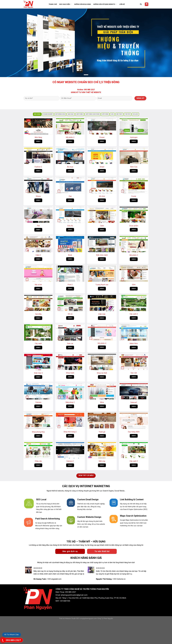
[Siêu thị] (70, 215)
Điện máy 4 (38, 373)
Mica (102, 402)
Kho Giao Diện (66, 4)
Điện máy (102, 314)
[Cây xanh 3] (134, 450)
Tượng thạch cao (102, 285)
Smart (102, 167)
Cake (102, 226)
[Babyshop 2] (70, 391)
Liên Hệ (122, 4)
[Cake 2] (38, 244)
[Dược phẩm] (134, 215)
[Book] (70, 244)
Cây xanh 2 (134, 314)
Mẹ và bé (38, 285)
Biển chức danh (102, 255)
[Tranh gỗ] (102, 421)
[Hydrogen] (134, 126)
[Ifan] (70, 185)
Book (70, 255)
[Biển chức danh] (102, 244)
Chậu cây (38, 461)
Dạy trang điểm (134, 432)
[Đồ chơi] (102, 185)
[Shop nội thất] (102, 362)
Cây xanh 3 (134, 461)
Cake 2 (38, 255)
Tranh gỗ (102, 432)
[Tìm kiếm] (141, 4)
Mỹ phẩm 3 (134, 255)
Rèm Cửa (134, 167)
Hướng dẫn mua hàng (83, 4)
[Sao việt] (134, 362)
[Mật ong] (102, 450)
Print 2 (70, 285)
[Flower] (102, 126)
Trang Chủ (53, 4)
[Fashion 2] (38, 156)
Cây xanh (38, 344)
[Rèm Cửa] (134, 156)
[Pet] (38, 215)
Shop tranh (70, 373)
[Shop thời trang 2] (70, 421)
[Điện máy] (102, 303)
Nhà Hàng (38, 137)
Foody (134, 196)
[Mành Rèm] (134, 333)
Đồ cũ (70, 314)
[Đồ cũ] (70, 303)
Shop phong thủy (38, 432)
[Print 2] (70, 274)
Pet (38, 226)
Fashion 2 (38, 167)
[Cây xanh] (38, 333)
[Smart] (102, 156)
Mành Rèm (134, 344)
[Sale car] (70, 333)
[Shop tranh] (70, 362)
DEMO (38, 141)
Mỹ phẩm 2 (70, 137)
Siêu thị (70, 226)
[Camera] (38, 391)
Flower (102, 137)
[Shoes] (38, 185)
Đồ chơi (102, 196)
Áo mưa (70, 167)
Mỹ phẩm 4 (102, 343)
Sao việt (134, 373)
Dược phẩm (134, 226)
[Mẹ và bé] (38, 274)
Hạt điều (38, 314)
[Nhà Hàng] (38, 126)
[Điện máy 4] (38, 362)
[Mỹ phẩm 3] (134, 244)
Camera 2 (70, 461)
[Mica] (102, 391)
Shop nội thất (102, 373)
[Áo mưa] (70, 156)
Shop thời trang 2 (70, 432)
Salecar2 (134, 402)
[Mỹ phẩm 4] (102, 332)
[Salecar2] (134, 391)
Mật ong (102, 461)
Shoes (38, 196)
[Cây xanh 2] (134, 303)
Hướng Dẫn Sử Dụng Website (105, 4)
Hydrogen (134, 137)
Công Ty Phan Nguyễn (105, 619)
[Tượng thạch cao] (102, 274)
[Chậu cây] (38, 450)
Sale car (70, 344)
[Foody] (134, 185)
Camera (38, 402)
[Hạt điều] (38, 303)
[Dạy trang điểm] (134, 421)
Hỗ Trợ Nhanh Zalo (12, 635)
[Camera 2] (70, 450)
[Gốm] (134, 274)
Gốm (134, 285)
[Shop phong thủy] (38, 421)
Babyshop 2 (70, 402)
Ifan (70, 196)
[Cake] (102, 215)
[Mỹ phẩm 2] (70, 126)
